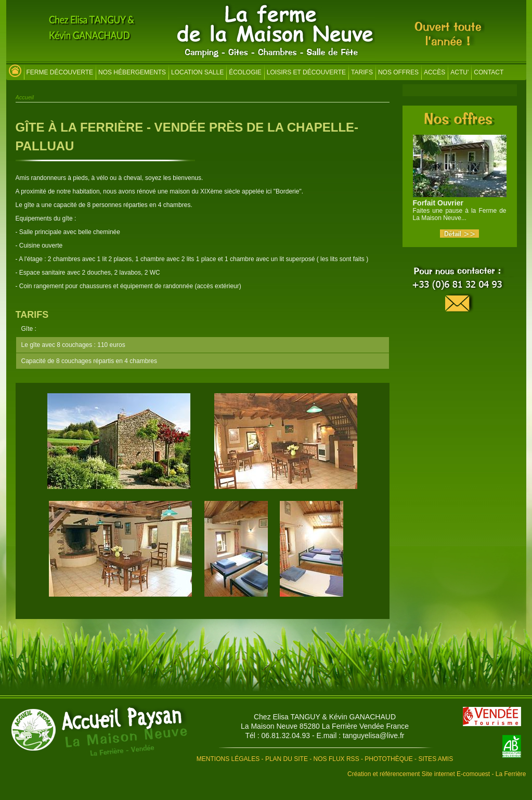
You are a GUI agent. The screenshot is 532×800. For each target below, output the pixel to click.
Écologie (245, 72)
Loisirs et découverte (306, 72)
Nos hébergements (132, 72)
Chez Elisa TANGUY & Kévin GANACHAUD (325, 717)
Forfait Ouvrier (438, 203)
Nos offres (398, 72)
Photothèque (388, 759)
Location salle (197, 72)
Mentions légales (228, 759)
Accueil (25, 97)
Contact (489, 72)
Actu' (459, 72)
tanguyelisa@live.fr (374, 736)
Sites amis (436, 759)
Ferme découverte (60, 72)
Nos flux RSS (336, 759)
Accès (434, 72)
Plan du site (287, 759)
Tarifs (362, 72)
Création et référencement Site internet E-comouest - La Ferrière (437, 774)
